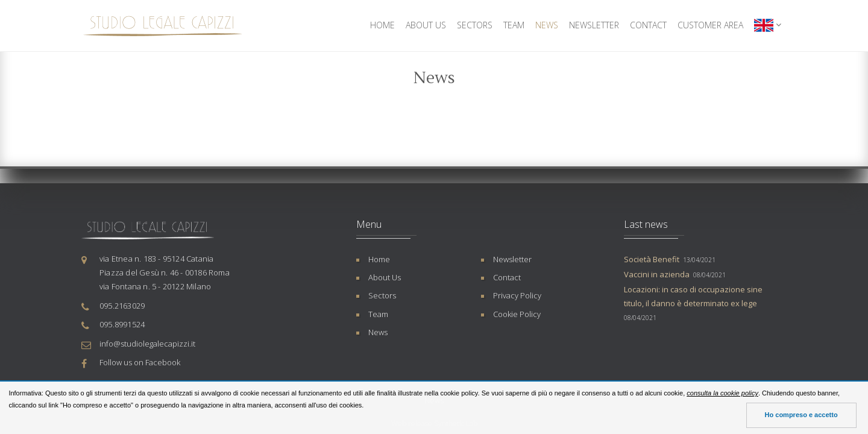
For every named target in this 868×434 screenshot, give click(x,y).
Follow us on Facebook (140, 362)
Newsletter (594, 25)
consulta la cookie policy (722, 393)
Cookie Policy (517, 314)
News (547, 25)
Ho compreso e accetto (801, 415)
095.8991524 (122, 324)
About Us (426, 25)
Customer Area (710, 25)
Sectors (475, 25)
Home (382, 25)
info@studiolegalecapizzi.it (147, 344)
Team (514, 25)
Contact (648, 25)
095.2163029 (122, 306)
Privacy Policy (517, 295)
